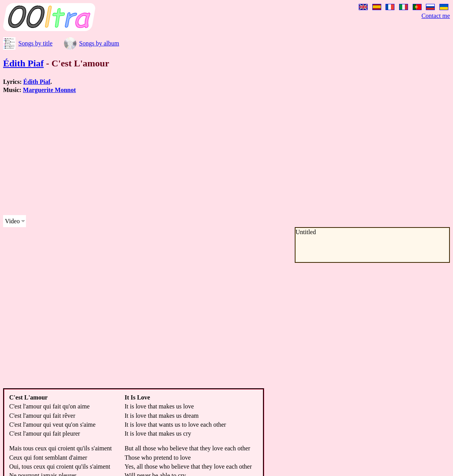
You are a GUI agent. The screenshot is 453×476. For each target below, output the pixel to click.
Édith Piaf (23, 63)
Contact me (436, 16)
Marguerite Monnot (49, 90)
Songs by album (99, 43)
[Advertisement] (199, 155)
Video (12, 221)
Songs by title (35, 43)
